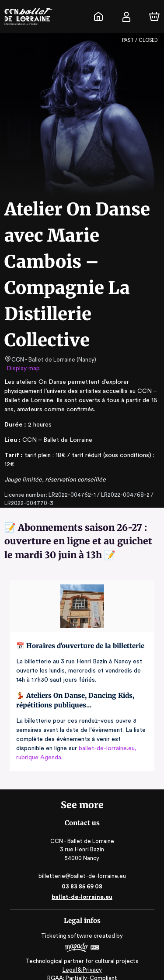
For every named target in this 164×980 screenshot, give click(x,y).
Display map (23, 369)
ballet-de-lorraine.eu (82, 888)
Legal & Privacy (82, 961)
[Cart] (154, 17)
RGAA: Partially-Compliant (82, 969)
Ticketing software (68, 927)
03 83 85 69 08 (82, 877)
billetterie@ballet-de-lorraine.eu (82, 867)
